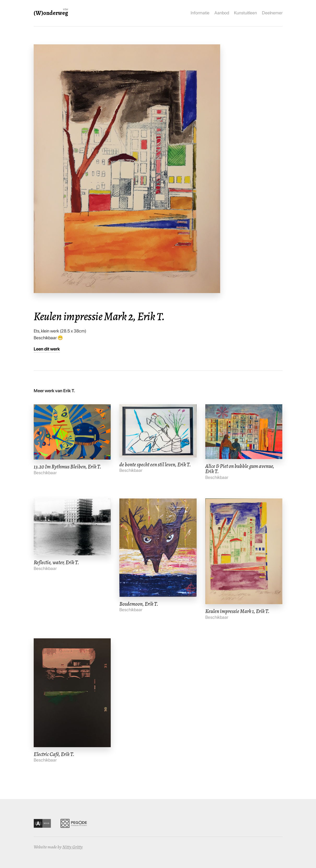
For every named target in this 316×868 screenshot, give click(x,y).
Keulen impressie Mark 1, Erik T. (237, 611)
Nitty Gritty (73, 847)
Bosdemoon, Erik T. (139, 604)
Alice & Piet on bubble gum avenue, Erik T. (240, 469)
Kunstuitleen (245, 13)
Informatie (200, 13)
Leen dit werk (47, 349)
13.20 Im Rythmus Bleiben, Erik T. (68, 467)
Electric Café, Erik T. (54, 754)
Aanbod (222, 13)
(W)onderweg (51, 13)
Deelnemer (272, 13)
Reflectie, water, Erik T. (56, 562)
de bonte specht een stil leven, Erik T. (155, 465)
